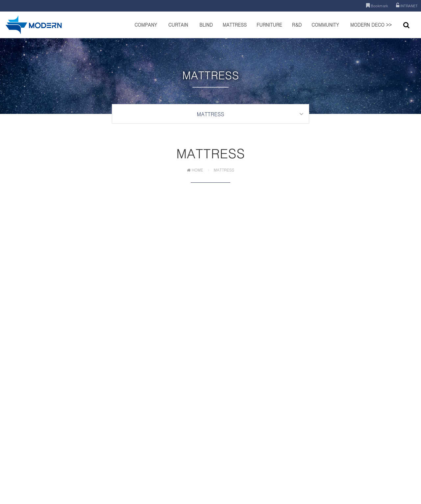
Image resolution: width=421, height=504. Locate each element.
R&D (297, 30)
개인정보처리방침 (186, 455)
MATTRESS (235, 30)
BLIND (206, 30)
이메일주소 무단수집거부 (229, 455)
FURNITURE (269, 30)
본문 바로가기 (0, 0)
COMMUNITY (325, 30)
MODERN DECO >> (371, 30)
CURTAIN (178, 30)
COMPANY (146, 30)
